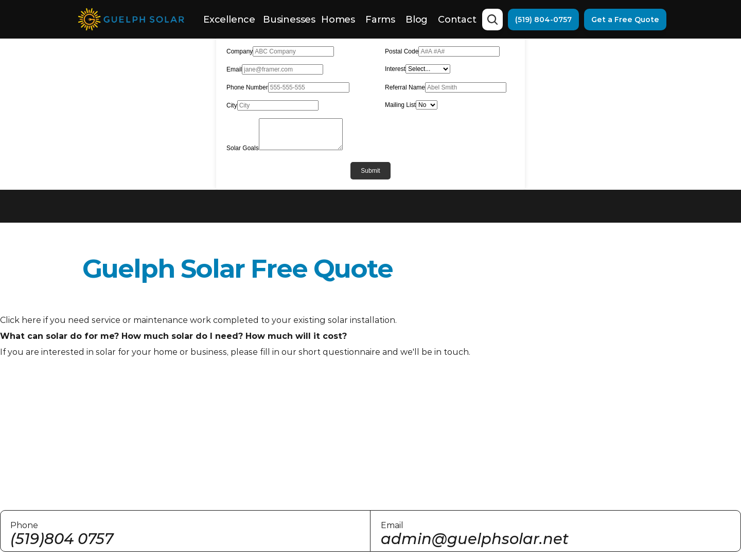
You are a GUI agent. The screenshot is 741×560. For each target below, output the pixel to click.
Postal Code (402, 51)
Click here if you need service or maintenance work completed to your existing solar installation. (198, 320)
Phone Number (247, 87)
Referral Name (405, 87)
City (232, 105)
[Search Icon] (492, 20)
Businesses (289, 20)
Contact (457, 20)
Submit (370, 171)
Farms (380, 20)
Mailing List (400, 105)
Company (240, 51)
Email (234, 69)
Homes (338, 20)
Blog (417, 20)
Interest (395, 69)
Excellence (229, 20)
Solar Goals (243, 148)
